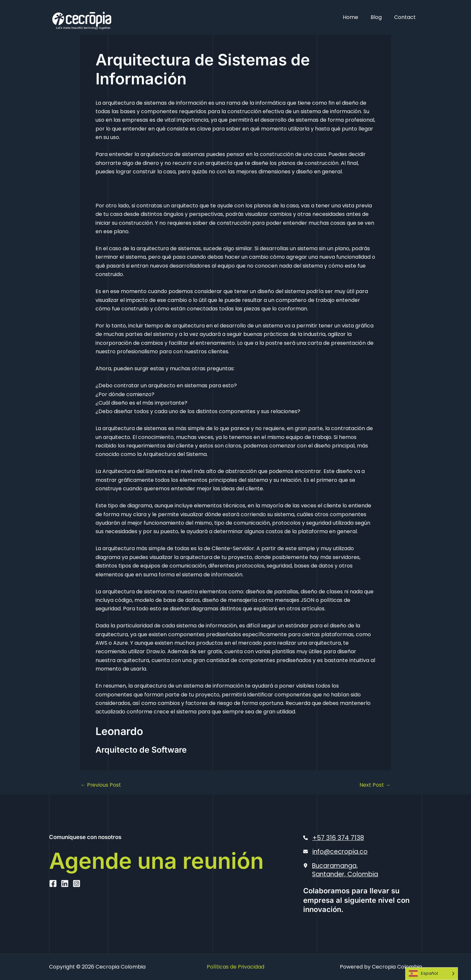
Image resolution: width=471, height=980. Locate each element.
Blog (379, 17)
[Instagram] (77, 910)
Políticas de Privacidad (236, 967)
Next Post (375, 785)
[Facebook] (53, 910)
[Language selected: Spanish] (432, 974)
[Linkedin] (65, 910)
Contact (406, 17)
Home (355, 17)
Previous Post (101, 785)
